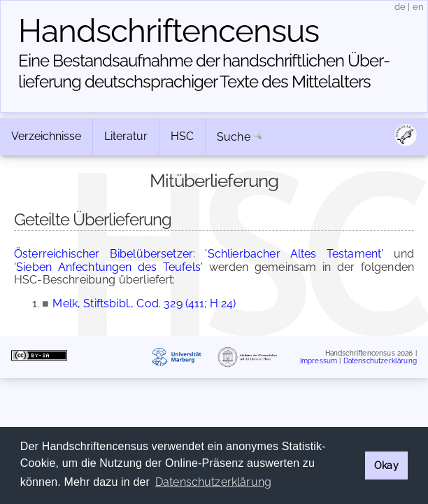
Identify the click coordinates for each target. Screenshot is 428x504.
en (418, 7)
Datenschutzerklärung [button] (213, 482)
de (400, 7)
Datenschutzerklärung (380, 361)
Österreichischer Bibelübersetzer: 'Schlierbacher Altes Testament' (199, 254)
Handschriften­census (169, 31)
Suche (234, 137)
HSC (182, 136)
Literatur (126, 136)
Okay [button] (386, 465)
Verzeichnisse (46, 136)
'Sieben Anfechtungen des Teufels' (108, 267)
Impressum (319, 361)
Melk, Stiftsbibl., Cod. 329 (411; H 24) (144, 303)
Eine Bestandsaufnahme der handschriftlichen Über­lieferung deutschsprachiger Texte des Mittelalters (204, 71)
